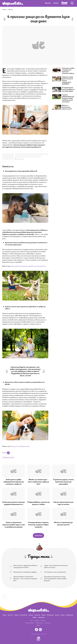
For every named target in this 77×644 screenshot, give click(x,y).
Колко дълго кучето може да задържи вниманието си (14, 503)
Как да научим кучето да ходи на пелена (63, 503)
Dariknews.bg (50, 615)
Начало (4, 9)
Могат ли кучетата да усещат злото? (67, 107)
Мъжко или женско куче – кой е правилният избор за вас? (38, 482)
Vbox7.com (10, 615)
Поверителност (39, 623)
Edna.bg (43, 615)
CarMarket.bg (69, 615)
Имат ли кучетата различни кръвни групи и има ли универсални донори (14, 524)
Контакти (43, 620)
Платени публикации (30, 623)
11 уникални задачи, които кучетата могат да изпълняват (63, 482)
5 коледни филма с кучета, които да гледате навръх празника (38, 524)
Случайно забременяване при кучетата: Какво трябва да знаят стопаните (68, 98)
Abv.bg (4, 615)
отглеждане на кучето (8, 457)
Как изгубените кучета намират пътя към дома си (29, 266)
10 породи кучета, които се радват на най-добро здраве (68, 89)
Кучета (48, 3)
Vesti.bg (57, 615)
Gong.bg (16, 615)
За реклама (37, 620)
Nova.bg (62, 615)
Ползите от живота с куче (20, 446)
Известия (38, 625)
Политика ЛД (47, 623)
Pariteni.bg (37, 615)
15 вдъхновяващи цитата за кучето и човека (38, 503)
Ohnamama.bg (23, 615)
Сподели (6, 453)
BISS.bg (35, 617)
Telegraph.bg (41, 617)
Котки (56, 3)
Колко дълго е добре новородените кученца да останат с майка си (68, 71)
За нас (31, 620)
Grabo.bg (31, 615)
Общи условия (44, 634)
